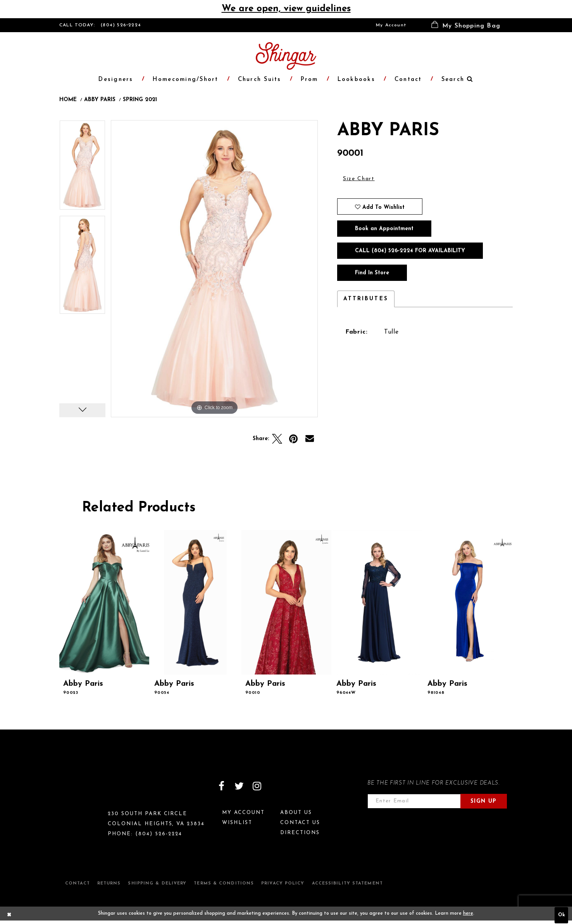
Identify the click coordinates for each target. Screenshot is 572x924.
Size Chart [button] (359, 179)
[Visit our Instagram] (257, 786)
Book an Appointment (384, 229)
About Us (296, 813)
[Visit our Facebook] (221, 786)
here (468, 914)
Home (68, 100)
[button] (466, 25)
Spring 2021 (140, 100)
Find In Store (372, 273)
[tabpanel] (82, 168)
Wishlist (237, 823)
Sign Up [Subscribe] (484, 801)
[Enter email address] (414, 801)
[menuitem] (391, 25)
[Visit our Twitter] (239, 786)
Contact (78, 884)
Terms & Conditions (224, 884)
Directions (300, 833)
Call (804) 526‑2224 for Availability (410, 251)
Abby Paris (100, 100)
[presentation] (104, 602)
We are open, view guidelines (286, 9)
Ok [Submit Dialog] (562, 915)
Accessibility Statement (347, 884)
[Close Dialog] (9, 915)
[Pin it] (293, 439)
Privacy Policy (283, 884)
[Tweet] (277, 439)
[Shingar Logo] (93, 791)
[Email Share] (310, 439)
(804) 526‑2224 (121, 25)
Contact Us (300, 823)
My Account (391, 25)
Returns (109, 884)
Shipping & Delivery (157, 884)
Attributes (366, 299)
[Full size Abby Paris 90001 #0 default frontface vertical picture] (214, 269)
